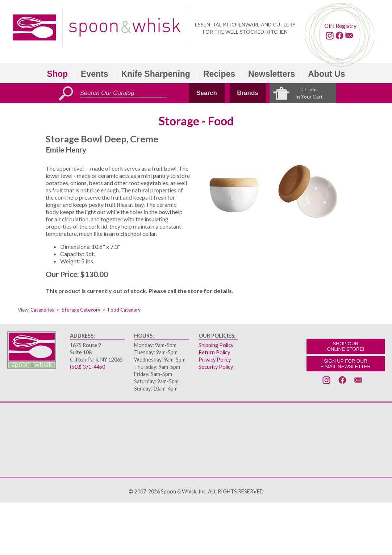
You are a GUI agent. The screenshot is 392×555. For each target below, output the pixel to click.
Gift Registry (340, 26)
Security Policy (216, 367)
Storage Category (81, 310)
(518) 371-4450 (87, 367)
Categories (42, 310)
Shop (58, 74)
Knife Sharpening (155, 74)
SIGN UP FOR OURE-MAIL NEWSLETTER (345, 364)
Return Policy (214, 352)
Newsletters (272, 74)
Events (94, 74)
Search (207, 93)
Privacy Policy (215, 360)
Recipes (219, 74)
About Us (326, 74)
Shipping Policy (216, 345)
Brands (248, 93)
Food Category (124, 310)
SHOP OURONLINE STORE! (345, 346)
